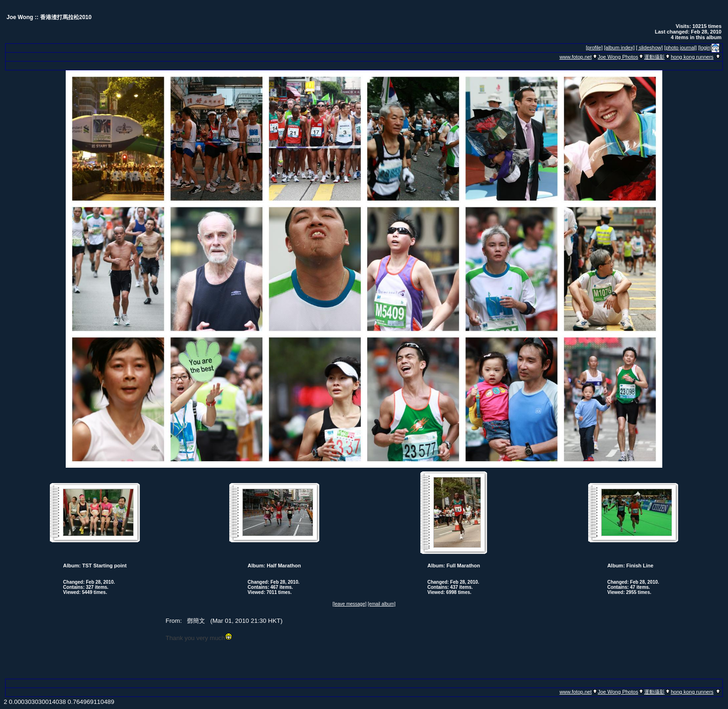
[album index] (619, 48)
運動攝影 (654, 57)
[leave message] (349, 604)
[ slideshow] (649, 48)
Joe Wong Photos (618, 57)
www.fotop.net (575, 57)
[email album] (381, 604)
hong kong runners (692, 57)
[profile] (594, 48)
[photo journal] (680, 48)
